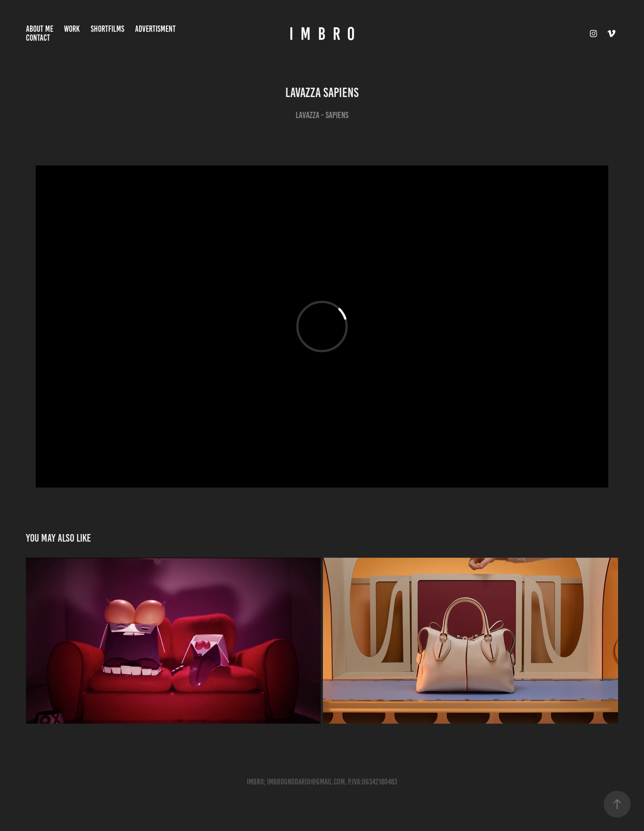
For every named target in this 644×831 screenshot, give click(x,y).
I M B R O (322, 34)
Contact (38, 38)
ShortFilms (108, 29)
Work (72, 29)
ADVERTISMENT (155, 29)
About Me (40, 29)
